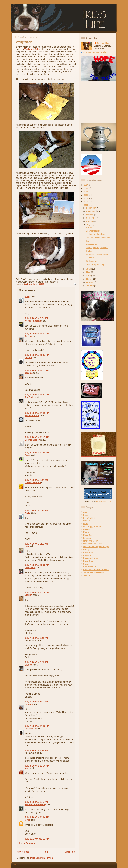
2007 (86, 205)
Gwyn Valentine (33, 483)
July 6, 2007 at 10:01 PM (37, 334)
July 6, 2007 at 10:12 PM (37, 370)
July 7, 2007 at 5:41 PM (36, 702)
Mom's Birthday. (93, 231)
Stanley (29, 595)
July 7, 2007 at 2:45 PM (36, 638)
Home (47, 852)
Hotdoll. (89, 227)
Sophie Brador (32, 440)
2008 (86, 202)
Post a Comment (27, 843)
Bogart (86, 515)
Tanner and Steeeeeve (93, 572)
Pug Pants (88, 552)
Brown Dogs (89, 518)
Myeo (28, 820)
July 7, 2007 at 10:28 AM (37, 565)
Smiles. (89, 251)
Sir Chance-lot (90, 567)
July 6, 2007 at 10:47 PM (37, 395)
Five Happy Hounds (92, 527)
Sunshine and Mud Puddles (96, 570)
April (89, 276)
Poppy (86, 549)
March (89, 279)
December (91, 208)
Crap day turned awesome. (98, 238)
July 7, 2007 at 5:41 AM (36, 480)
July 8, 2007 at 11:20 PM (37, 817)
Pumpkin (87, 555)
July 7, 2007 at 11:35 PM (37, 726)
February (91, 282)
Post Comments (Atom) (42, 858)
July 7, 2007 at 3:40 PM (36, 662)
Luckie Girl (30, 729)
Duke (27, 455)
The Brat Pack (32, 416)
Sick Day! (90, 258)
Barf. (88, 241)
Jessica (29, 336)
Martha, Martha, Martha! (97, 248)
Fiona (86, 524)
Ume (27, 546)
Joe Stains (30, 397)
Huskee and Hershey (35, 805)
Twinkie (87, 575)
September (92, 218)
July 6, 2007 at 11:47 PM (37, 437)
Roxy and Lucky (91, 558)
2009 (86, 198)
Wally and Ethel (32, 49)
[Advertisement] (98, 102)
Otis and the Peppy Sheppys (96, 547)
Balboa (28, 665)
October (90, 215)
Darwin (86, 521)
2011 (86, 192)
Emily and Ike (103, 43)
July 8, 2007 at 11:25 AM (37, 766)
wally (27, 297)
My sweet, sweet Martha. (97, 254)
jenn (27, 768)
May (88, 272)
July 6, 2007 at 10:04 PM (37, 355)
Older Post (70, 852)
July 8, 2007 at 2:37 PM (36, 802)
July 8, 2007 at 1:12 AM (36, 750)
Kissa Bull (88, 535)
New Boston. (92, 244)
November (91, 211)
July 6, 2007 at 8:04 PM (36, 318)
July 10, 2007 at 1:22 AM (37, 839)
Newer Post (23, 852)
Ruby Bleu (30, 568)
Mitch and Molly (90, 541)
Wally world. (91, 261)
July (88, 225)
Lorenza (29, 704)
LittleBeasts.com (104, 501)
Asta (85, 512)
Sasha (86, 564)
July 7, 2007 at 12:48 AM (37, 453)
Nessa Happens (33, 321)
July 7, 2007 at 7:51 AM (36, 544)
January (90, 286)
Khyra (86, 532)
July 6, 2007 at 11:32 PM (37, 413)
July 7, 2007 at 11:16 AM (37, 592)
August (90, 221)
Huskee (87, 529)
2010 (86, 195)
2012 (86, 188)
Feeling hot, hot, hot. (95, 234)
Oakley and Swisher (92, 544)
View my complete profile (95, 52)
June (89, 269)
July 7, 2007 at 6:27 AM (36, 510)
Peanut (28, 358)
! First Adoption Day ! (96, 264)
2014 (86, 185)
